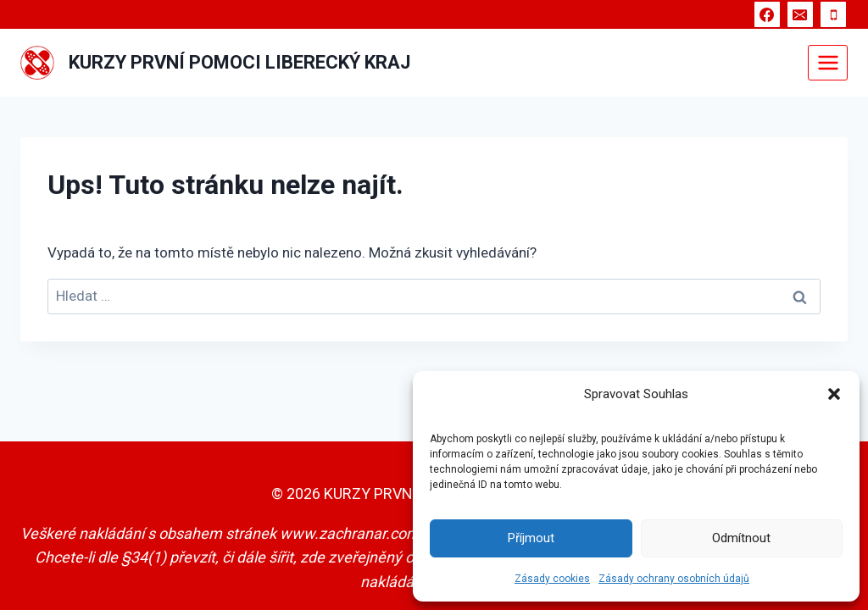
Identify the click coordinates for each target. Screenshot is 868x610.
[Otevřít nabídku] (828, 62)
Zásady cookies (552, 579)
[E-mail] (800, 14)
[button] (834, 394)
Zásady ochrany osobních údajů (674, 579)
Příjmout (531, 538)
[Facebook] (767, 14)
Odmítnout (741, 538)
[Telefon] (833, 14)
